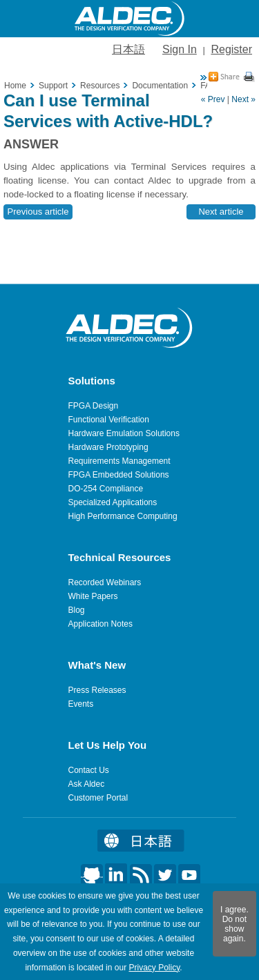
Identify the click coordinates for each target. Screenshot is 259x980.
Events (81, 704)
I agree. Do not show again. (234, 924)
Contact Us (89, 770)
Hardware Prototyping (108, 447)
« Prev (213, 99)
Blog (77, 610)
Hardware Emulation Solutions (124, 433)
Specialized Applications (113, 502)
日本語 (128, 49)
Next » (243, 99)
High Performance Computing (123, 516)
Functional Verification (109, 420)
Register (231, 49)
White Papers (93, 596)
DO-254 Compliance (106, 489)
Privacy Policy (154, 968)
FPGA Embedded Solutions (119, 475)
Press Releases (97, 690)
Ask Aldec (87, 784)
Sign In (180, 49)
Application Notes (100, 624)
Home (15, 86)
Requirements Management (119, 461)
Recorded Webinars (105, 582)
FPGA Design (94, 406)
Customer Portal (98, 798)
